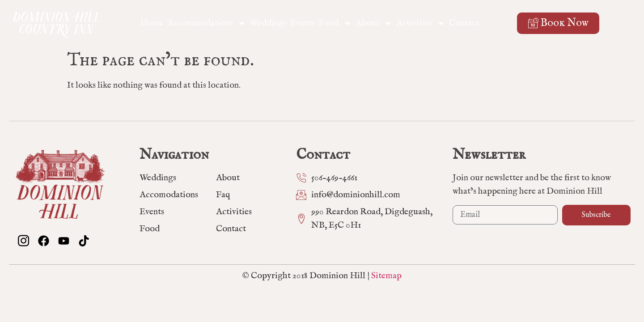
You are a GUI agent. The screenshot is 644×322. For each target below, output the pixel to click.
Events (303, 23)
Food (335, 23)
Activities (421, 23)
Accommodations (207, 23)
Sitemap (386, 276)
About (374, 23)
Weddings (268, 23)
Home (152, 23)
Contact (464, 23)
